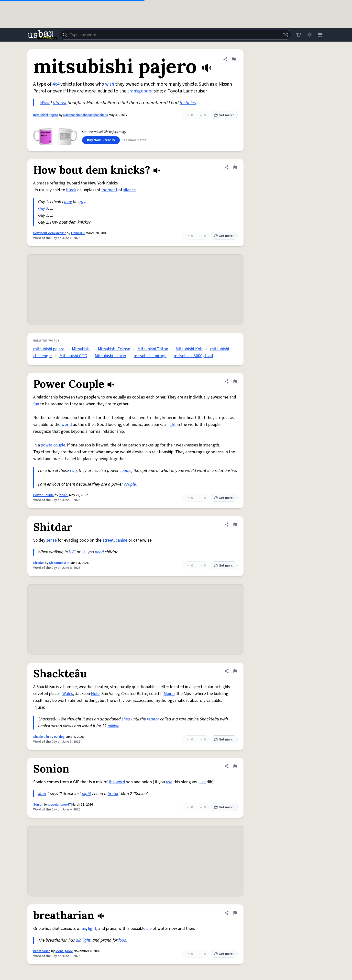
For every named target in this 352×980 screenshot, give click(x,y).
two (73, 471)
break (71, 190)
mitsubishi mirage (150, 356)
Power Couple (44, 495)
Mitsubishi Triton (153, 349)
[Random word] (286, 35)
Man (42, 794)
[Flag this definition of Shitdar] (235, 524)
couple (59, 445)
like (203, 782)
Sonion (38, 805)
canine (121, 540)
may (68, 202)
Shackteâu (41, 737)
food (122, 940)
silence (129, 190)
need (99, 552)
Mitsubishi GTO (73, 356)
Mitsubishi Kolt (189, 349)
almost (60, 103)
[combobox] (176, 35)
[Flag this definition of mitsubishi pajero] (234, 59)
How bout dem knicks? (50, 233)
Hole (95, 694)
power (47, 445)
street (108, 540)
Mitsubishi (81, 349)
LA (83, 552)
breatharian (42, 951)
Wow (45, 103)
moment (109, 190)
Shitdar (39, 563)
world (67, 425)
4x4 (56, 84)
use (169, 782)
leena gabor (64, 951)
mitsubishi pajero (46, 115)
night (87, 794)
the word (117, 782)
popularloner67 (60, 805)
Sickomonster (59, 563)
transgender (140, 91)
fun (36, 404)
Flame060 (78, 233)
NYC (72, 552)
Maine (169, 694)
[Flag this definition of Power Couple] (235, 381)
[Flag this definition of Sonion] (235, 766)
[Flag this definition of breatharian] (235, 913)
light (172, 425)
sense (51, 540)
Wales (68, 694)
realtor (153, 719)
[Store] (299, 35)
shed (126, 719)
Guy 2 (43, 209)
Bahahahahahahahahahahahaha (86, 115)
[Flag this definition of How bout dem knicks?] (235, 167)
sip (149, 929)
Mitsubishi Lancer (110, 356)
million (113, 726)
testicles (188, 103)
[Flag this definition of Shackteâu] (235, 671)
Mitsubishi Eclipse (114, 349)
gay (82, 202)
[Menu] (320, 35)
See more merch (134, 140)
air (84, 929)
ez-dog (59, 737)
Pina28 (64, 495)
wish (110, 84)
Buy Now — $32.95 (101, 140)
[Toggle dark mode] (309, 35)
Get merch (224, 115)
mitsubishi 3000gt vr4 (193, 356)
